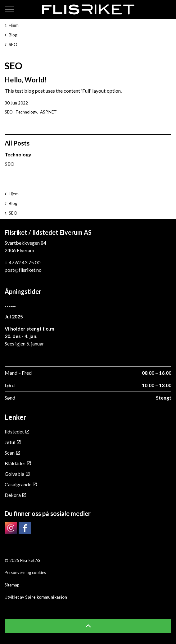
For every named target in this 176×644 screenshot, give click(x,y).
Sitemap (12, 585)
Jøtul (13, 442)
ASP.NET (48, 112)
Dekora (15, 495)
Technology (26, 112)
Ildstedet (17, 431)
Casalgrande (21, 484)
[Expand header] (9, 9)
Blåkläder (18, 463)
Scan (12, 453)
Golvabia (17, 474)
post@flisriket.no (23, 270)
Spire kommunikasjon (46, 597)
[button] (88, 626)
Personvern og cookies (25, 572)
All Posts (17, 143)
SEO (9, 112)
